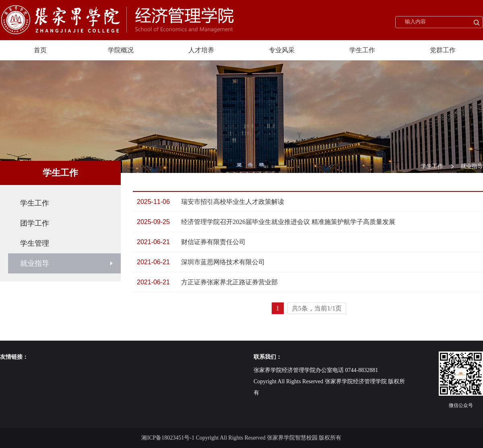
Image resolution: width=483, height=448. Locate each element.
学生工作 (362, 50)
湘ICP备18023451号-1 (168, 438)
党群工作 (443, 50)
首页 (40, 50)
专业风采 (282, 50)
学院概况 (121, 50)
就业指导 (472, 166)
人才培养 (201, 50)
